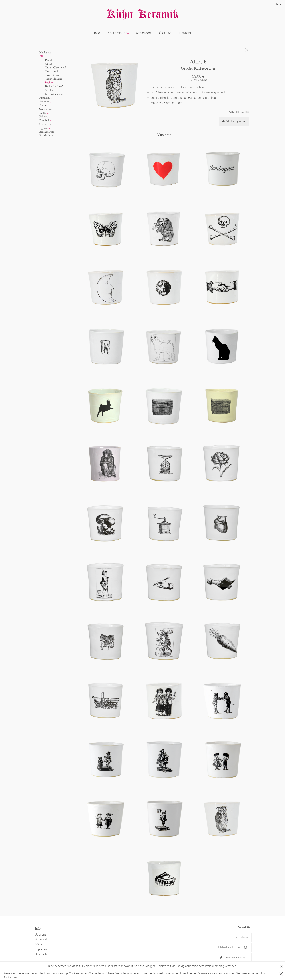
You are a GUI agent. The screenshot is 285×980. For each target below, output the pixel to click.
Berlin (43, 105)
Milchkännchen (54, 94)
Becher (49, 82)
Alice (42, 56)
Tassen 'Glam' (53, 75)
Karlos (43, 113)
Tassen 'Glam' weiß (55, 67)
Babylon (44, 116)
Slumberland (46, 109)
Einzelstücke (46, 135)
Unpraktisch (46, 124)
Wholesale (42, 939)
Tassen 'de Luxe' (54, 79)
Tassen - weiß (52, 71)
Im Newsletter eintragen (233, 957)
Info (97, 33)
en (281, 4)
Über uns (165, 33)
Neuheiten (45, 52)
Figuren (43, 128)
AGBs (38, 944)
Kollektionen (117, 33)
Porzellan (50, 60)
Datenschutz (43, 954)
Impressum (42, 949)
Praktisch (44, 120)
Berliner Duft (47, 132)
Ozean (49, 64)
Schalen (49, 90)
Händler (185, 33)
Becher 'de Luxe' (54, 86)
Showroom (144, 33)
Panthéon (44, 98)
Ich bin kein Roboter (229, 947)
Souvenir (44, 101)
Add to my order (234, 121)
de (277, 4)
